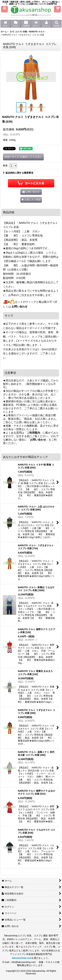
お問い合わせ (20, 307)
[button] (4, 9)
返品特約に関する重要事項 (18, 173)
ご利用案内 (33, 433)
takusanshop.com (22, 958)
